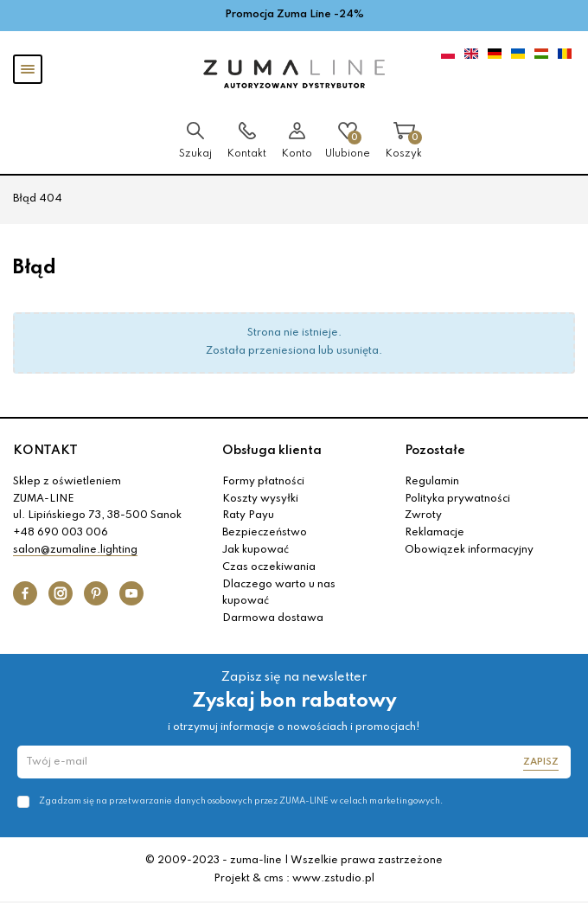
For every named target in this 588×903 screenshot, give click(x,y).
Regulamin (432, 482)
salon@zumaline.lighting (75, 550)
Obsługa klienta (272, 451)
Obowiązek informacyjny (469, 550)
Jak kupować (256, 550)
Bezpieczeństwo (265, 533)
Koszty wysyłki (260, 499)
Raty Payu (248, 516)
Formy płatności (263, 482)
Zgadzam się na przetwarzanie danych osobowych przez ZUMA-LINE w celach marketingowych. (241, 801)
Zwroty (423, 516)
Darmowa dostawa (273, 618)
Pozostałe (435, 451)
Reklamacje (435, 533)
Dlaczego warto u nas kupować (279, 593)
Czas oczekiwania (269, 567)
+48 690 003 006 (61, 533)
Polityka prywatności (457, 499)
